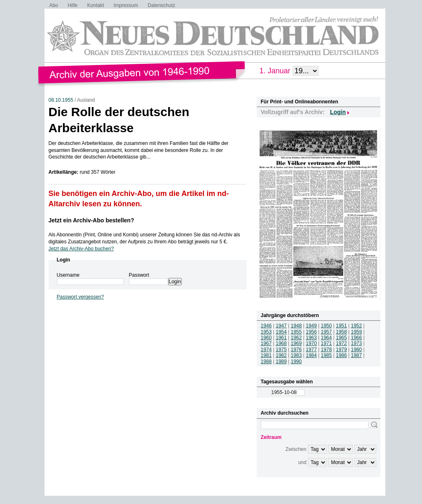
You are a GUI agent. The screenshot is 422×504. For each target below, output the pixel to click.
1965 (341, 338)
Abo (54, 5)
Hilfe (73, 5)
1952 (357, 326)
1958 (341, 332)
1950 (327, 326)
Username (68, 275)
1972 (341, 343)
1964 (327, 338)
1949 (311, 326)
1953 (266, 332)
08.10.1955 (61, 100)
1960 (266, 338)
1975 (281, 350)
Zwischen (296, 449)
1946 (266, 326)
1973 (357, 343)
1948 (297, 326)
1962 (297, 338)
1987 (357, 355)
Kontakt (96, 5)
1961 (281, 338)
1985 (327, 355)
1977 (311, 350)
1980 (357, 350)
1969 (297, 343)
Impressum (126, 5)
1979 (341, 350)
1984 (311, 355)
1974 (266, 350)
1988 (266, 362)
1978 (327, 350)
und (302, 462)
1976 (297, 350)
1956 (311, 332)
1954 (281, 332)
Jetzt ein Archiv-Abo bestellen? (91, 220)
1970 (311, 343)
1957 (327, 332)
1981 (266, 355)
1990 (297, 362)
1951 (341, 326)
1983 (297, 355)
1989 (281, 362)
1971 (327, 343)
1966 (357, 338)
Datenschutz (161, 5)
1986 (341, 355)
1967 (266, 343)
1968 (281, 343)
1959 (357, 332)
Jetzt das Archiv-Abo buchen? (81, 249)
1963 (311, 338)
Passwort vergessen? (81, 297)
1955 (297, 332)
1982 (281, 355)
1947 (281, 326)
